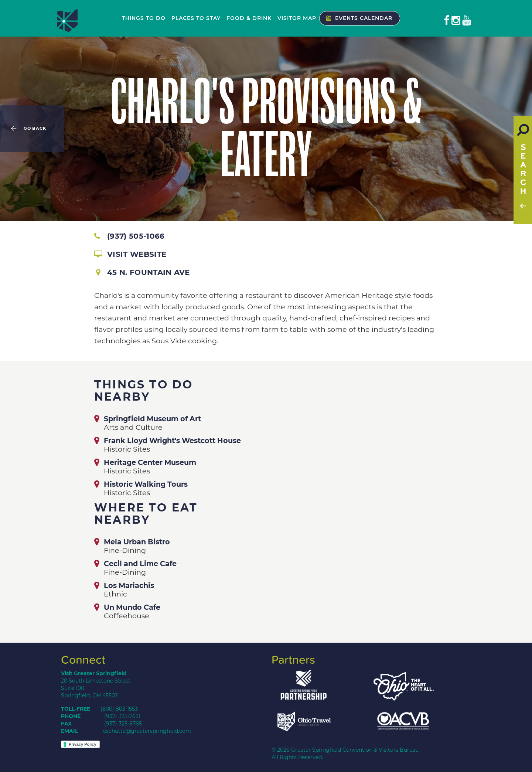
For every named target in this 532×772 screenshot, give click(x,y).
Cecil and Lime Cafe (140, 564)
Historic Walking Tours (146, 484)
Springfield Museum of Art (152, 419)
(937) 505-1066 (129, 236)
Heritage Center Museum (150, 462)
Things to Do (144, 18)
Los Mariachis (129, 585)
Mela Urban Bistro (137, 542)
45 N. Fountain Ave (143, 272)
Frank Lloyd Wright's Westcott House (172, 441)
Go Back (35, 129)
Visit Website (130, 254)
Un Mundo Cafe (132, 607)
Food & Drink (249, 18)
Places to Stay (196, 18)
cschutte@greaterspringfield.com (147, 731)
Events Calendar (357, 18)
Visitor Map (297, 18)
